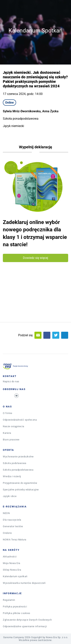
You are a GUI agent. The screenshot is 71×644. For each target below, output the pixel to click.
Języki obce (10, 496)
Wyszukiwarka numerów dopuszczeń (24, 583)
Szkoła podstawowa (15, 463)
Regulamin (9, 600)
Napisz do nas (11, 381)
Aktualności (10, 557)
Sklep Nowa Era (12, 570)
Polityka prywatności (15, 607)
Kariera (7, 433)
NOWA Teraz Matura (15, 540)
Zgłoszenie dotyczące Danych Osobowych (27, 620)
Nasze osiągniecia (14, 426)
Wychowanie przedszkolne (18, 457)
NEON (6, 513)
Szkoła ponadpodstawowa (18, 470)
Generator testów (13, 526)
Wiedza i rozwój (12, 476)
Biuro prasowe (11, 440)
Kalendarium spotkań (15, 576)
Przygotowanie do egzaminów (20, 483)
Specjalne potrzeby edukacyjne (21, 490)
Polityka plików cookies (17, 613)
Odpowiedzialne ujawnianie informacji (25, 626)
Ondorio (7, 533)
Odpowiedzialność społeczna (20, 420)
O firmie (7, 413)
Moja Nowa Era (12, 563)
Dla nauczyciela (12, 520)
